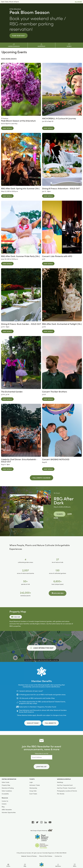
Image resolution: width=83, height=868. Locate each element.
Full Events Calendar (41, 478)
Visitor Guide (5, 782)
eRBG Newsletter (7, 810)
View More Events (9, 59)
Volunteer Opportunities (9, 812)
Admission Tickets (35, 785)
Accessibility (5, 794)
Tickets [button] (32, 779)
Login (31, 782)
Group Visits (33, 791)
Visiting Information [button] (9, 779)
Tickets (60, 514)
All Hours (78, 2)
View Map (16, 617)
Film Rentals (61, 794)
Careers (4, 804)
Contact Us (5, 801)
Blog (3, 807)
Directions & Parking (8, 788)
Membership (33, 788)
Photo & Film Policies (46, 856)
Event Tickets (33, 794)
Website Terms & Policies (29, 856)
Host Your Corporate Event (65, 785)
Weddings (60, 782)
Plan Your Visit (19, 36)
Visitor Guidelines (7, 791)
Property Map (6, 785)
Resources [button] (5, 798)
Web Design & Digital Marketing (41, 831)
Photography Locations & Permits (67, 791)
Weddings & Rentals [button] (64, 779)
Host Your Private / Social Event (66, 788)
